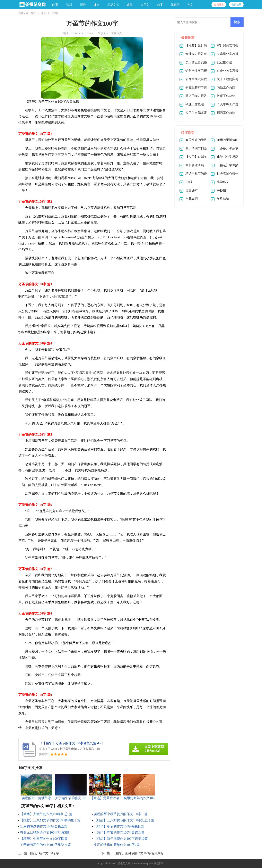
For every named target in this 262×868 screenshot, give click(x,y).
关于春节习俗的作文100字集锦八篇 (45, 845)
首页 (55, 5)
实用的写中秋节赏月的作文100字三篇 (121, 814)
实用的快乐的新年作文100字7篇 (117, 845)
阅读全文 (103, 33)
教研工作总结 (226, 96)
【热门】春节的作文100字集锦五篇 (119, 832)
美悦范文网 (124, 863)
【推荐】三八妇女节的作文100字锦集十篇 (50, 820)
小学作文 (223, 182)
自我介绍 (192, 199)
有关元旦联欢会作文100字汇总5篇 (45, 832)
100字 (55, 13)
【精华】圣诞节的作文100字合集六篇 (138, 853)
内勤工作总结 (226, 87)
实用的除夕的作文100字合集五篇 (44, 826)
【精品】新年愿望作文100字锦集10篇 (121, 839)
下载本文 (116, 33)
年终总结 (223, 199)
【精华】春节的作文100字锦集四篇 (119, 826)
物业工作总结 (195, 104)
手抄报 (221, 190)
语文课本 (192, 190)
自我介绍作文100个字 (45, 853)
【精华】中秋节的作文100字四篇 (44, 839)
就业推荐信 (224, 62)
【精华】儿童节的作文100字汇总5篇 (46, 814)
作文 (44, 13)
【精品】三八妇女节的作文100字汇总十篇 (124, 820)
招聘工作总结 (226, 113)
